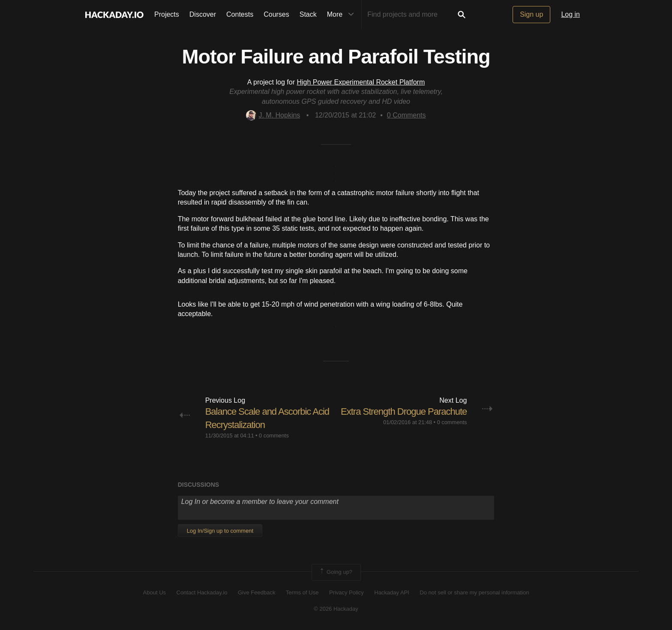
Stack (308, 14)
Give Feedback (256, 592)
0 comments (274, 436)
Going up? (336, 572)
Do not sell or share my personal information (474, 592)
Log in (570, 14)
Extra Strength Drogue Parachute (404, 411)
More (342, 15)
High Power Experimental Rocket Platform (361, 82)
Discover (203, 14)
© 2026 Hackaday (336, 609)
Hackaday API (392, 592)
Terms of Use (302, 592)
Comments (406, 115)
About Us (154, 592)
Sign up (531, 14)
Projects (167, 14)
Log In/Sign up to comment (220, 531)
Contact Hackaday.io (202, 592)
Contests (240, 14)
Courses (276, 14)
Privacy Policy (346, 592)
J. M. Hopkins (273, 115)
